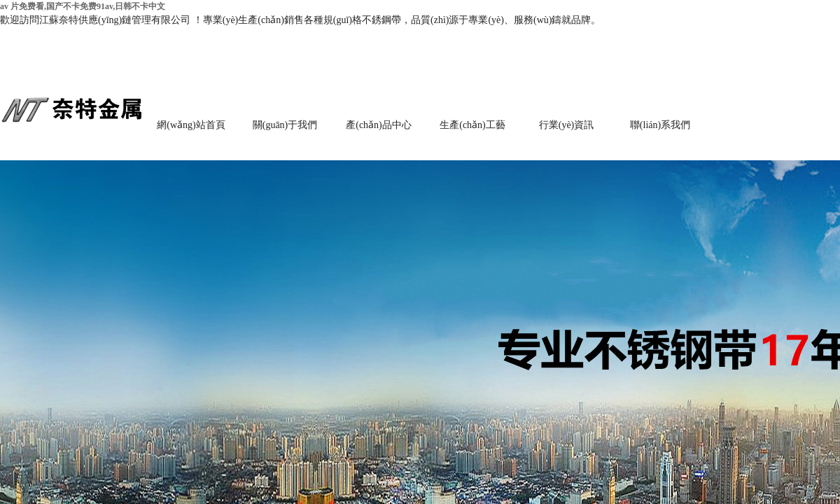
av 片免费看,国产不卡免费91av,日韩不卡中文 (83, 6)
